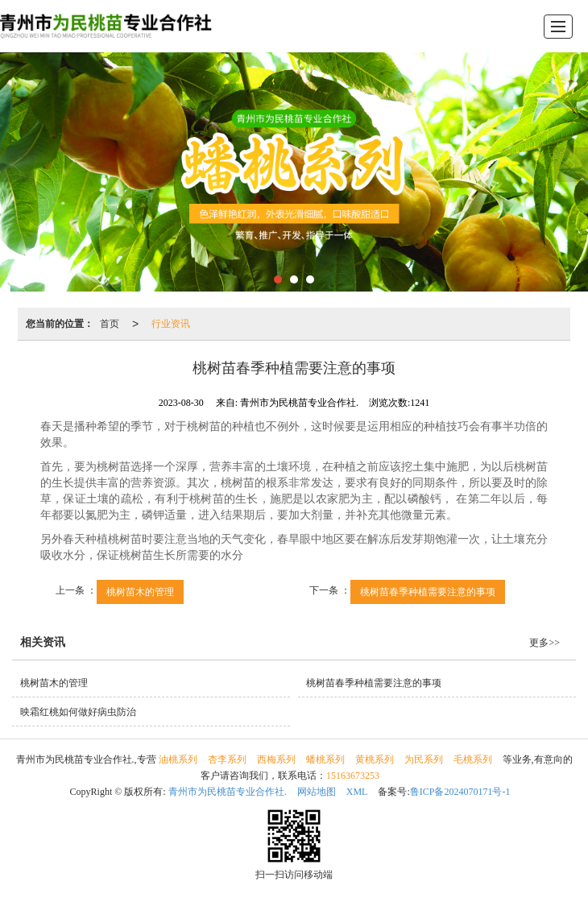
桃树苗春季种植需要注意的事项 (428, 592)
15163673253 (353, 776)
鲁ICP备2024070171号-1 (460, 792)
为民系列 (424, 759)
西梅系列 (276, 759)
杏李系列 (227, 759)
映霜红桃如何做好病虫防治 (78, 712)
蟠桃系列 (325, 759)
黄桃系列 (375, 759)
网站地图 (317, 792)
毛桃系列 (473, 759)
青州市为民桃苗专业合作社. (228, 792)
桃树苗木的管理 (140, 592)
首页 (110, 324)
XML (357, 792)
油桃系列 (178, 759)
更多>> (545, 643)
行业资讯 (171, 324)
